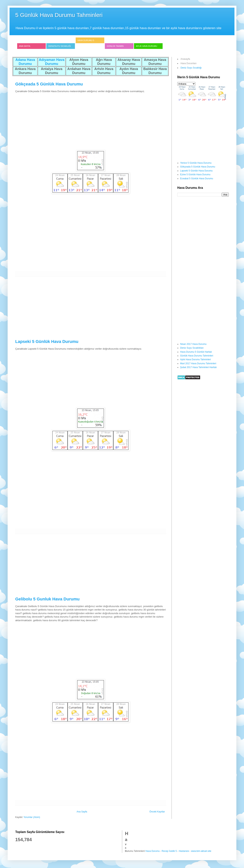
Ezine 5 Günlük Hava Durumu (195, 175)
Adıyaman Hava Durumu (52, 62)
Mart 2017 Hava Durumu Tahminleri (198, 363)
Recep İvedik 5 (169, 851)
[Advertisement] (91, 120)
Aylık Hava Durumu (146, 46)
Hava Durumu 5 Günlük (86, 43)
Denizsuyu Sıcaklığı (59, 46)
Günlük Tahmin (115, 46)
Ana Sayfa (25, 46)
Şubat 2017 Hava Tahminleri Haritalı (198, 367)
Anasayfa (185, 59)
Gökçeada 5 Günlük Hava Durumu (49, 84)
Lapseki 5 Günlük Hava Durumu (47, 342)
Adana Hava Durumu (25, 62)
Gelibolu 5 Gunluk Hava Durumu (47, 599)
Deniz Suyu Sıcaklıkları (192, 348)
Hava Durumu (152, 851)
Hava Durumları (189, 63)
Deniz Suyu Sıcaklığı (191, 68)
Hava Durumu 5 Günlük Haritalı (196, 352)
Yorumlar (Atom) (32, 817)
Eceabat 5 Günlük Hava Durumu (197, 179)
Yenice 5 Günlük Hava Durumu (196, 163)
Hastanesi (184, 851)
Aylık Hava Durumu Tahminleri (195, 359)
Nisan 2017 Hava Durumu (193, 344)
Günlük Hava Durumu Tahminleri (197, 356)
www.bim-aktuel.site (201, 851)
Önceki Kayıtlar (157, 812)
